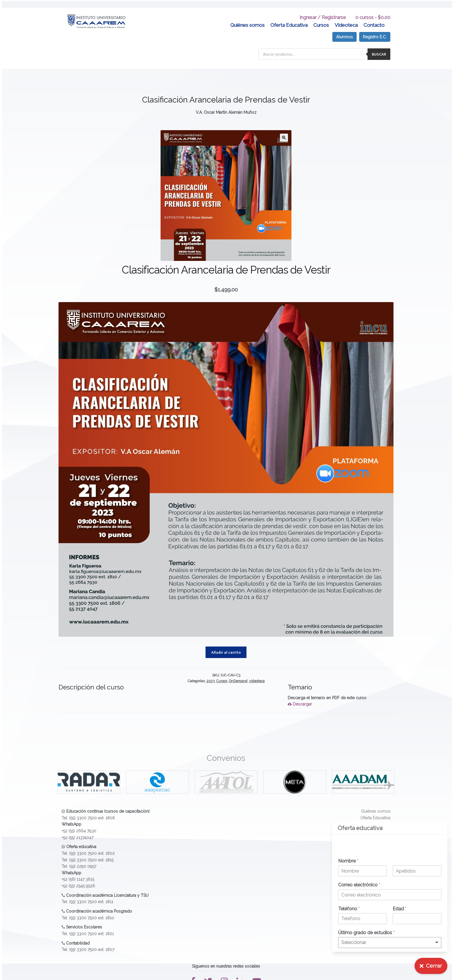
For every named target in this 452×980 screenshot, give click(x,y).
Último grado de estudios (366, 933)
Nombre (348, 861)
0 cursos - (373, 10)
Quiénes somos (247, 17)
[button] (284, 130)
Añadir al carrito (226, 645)
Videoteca (346, 17)
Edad (400, 909)
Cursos (321, 17)
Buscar (379, 46)
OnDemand (238, 673)
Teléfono (349, 909)
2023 (210, 673)
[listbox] (390, 943)
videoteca (257, 673)
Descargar (300, 697)
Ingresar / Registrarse (323, 10)
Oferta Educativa (289, 17)
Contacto (374, 17)
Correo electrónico (359, 885)
